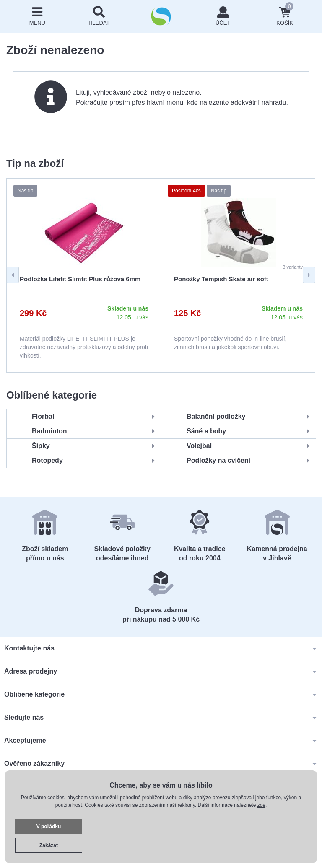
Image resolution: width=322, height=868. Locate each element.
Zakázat (49, 845)
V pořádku (49, 827)
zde (261, 805)
